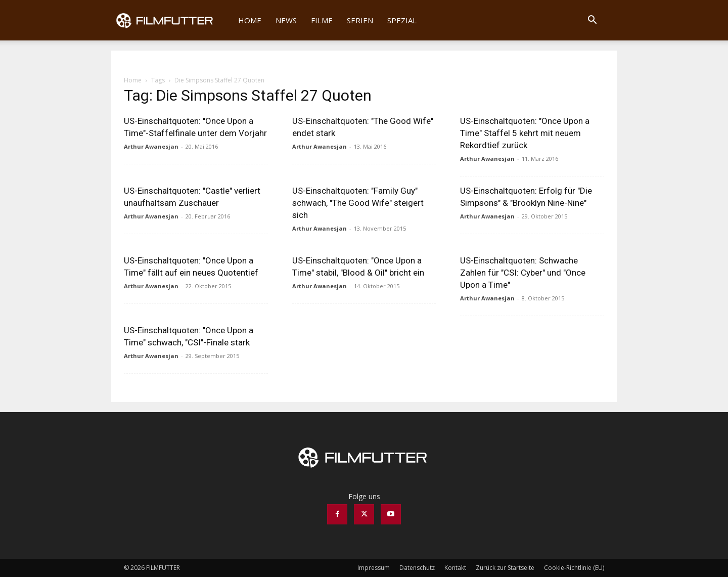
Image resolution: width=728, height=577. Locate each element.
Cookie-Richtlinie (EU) (574, 568)
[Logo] (171, 20)
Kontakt (455, 568)
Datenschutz (417, 568)
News (286, 20)
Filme (322, 20)
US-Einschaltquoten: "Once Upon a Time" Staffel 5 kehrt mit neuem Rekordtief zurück (525, 133)
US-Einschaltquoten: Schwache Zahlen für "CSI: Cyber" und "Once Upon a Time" (523, 273)
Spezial (402, 20)
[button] (592, 21)
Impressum (374, 568)
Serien (360, 20)
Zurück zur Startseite (505, 568)
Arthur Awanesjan (151, 146)
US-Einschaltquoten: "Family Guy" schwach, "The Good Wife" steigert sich (358, 203)
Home (250, 20)
